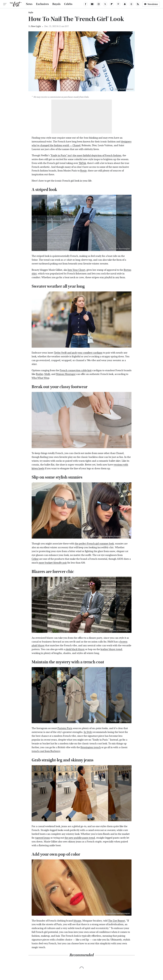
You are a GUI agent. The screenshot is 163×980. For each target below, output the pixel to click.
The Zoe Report (117, 921)
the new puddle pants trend (80, 838)
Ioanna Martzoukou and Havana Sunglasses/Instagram (110, 536)
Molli (47, 374)
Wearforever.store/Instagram (120, 249)
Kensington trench (91, 747)
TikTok (82, 163)
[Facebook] (86, 4)
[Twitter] (105, 4)
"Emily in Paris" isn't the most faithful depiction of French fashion (86, 156)
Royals (56, 4)
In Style (88, 732)
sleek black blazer (75, 649)
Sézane (77, 921)
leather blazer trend (111, 649)
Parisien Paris (65, 728)
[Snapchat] (125, 4)
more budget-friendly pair (53, 563)
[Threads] (131, 4)
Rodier (40, 374)
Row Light (36, 26)
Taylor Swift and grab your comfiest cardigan (78, 353)
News (29, 4)
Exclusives (42, 4)
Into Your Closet (76, 270)
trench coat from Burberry (46, 751)
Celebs (68, 4)
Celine (35, 559)
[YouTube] (92, 4)
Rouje (83, 171)
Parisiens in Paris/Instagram (120, 631)
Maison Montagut (66, 374)
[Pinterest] (118, 4)
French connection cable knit (76, 370)
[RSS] (138, 4)
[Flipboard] (112, 4)
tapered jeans (43, 838)
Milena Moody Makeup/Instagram (118, 913)
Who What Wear (40, 378)
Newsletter (151, 4)
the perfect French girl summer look (94, 544)
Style (31, 13)
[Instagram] (99, 4)
